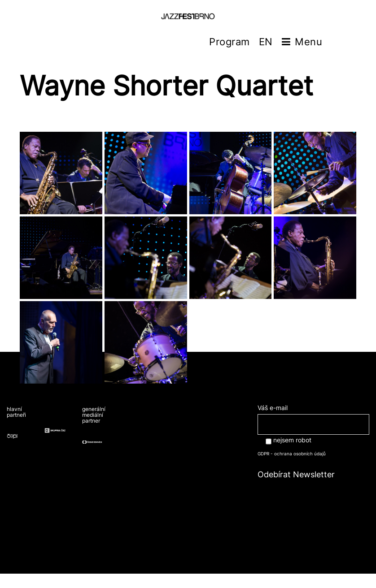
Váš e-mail (313, 416)
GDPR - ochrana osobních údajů (292, 454)
